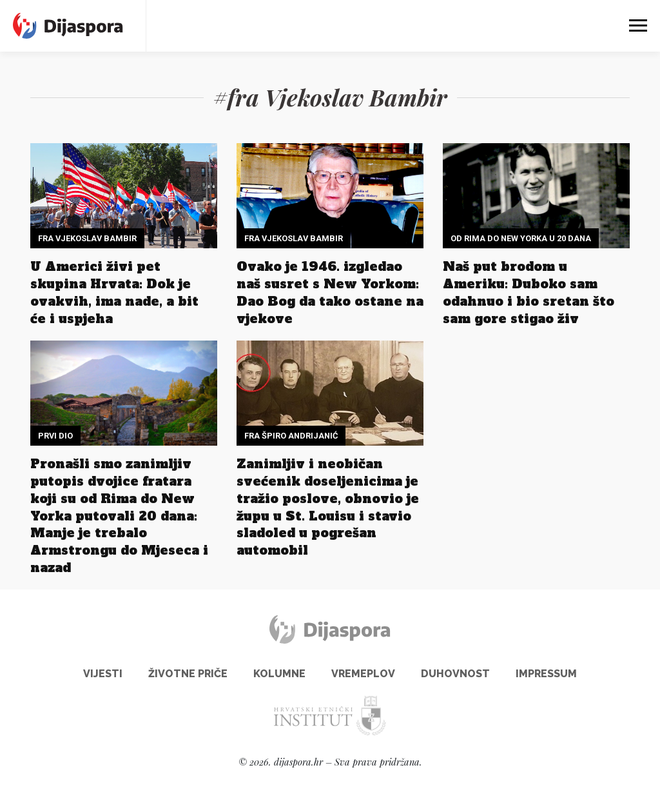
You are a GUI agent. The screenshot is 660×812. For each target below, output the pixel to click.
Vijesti (103, 674)
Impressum (546, 674)
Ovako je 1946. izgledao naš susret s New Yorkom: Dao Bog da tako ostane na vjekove (330, 292)
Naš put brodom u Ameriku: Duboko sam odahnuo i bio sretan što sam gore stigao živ (529, 292)
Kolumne (279, 674)
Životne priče (188, 674)
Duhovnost (455, 674)
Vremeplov (363, 674)
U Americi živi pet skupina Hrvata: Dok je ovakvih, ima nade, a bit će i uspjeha (114, 292)
